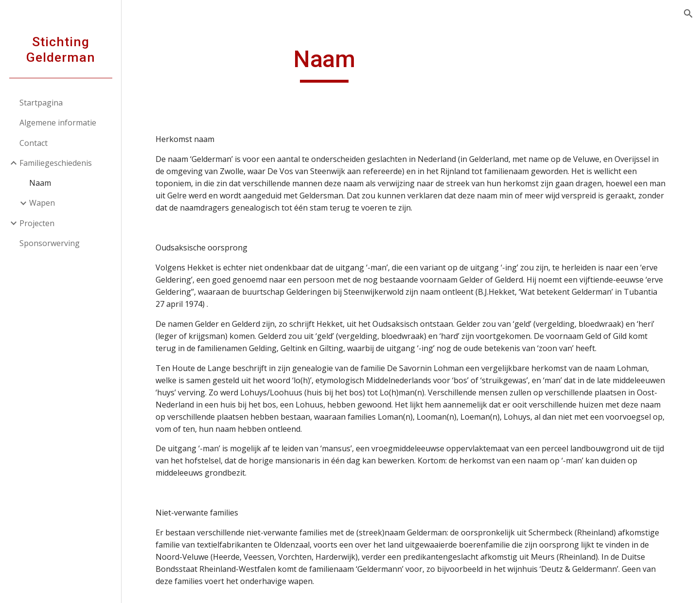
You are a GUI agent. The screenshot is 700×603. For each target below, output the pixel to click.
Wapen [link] (42, 203)
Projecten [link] (37, 223)
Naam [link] (40, 183)
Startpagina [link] (41, 103)
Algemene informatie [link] (58, 123)
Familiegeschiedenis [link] (56, 163)
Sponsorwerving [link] (50, 243)
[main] (324, 64)
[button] (688, 14)
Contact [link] (34, 143)
